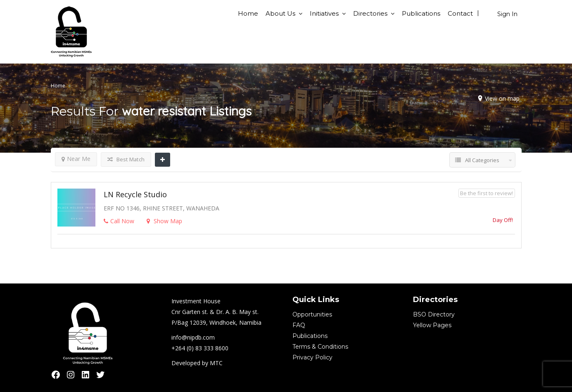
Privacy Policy (312, 357)
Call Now (119, 221)
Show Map (164, 221)
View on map (502, 98)
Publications (421, 13)
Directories (370, 13)
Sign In (507, 14)
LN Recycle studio (135, 194)
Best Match (126, 159)
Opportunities (312, 314)
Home (248, 13)
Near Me (76, 159)
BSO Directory (434, 314)
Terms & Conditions (320, 347)
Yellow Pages (432, 325)
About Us (280, 13)
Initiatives (324, 13)
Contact (460, 13)
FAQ (299, 325)
